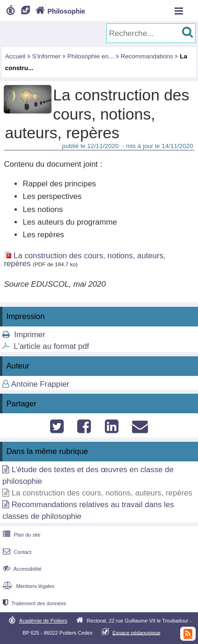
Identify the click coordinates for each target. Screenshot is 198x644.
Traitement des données (33, 603)
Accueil (15, 56)
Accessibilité (21, 569)
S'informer (47, 56)
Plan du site (21, 535)
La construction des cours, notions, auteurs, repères (84, 260)
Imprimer (29, 335)
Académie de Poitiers (43, 621)
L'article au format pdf (51, 346)
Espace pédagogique (136, 632)
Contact (16, 552)
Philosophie (59, 11)
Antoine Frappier (40, 384)
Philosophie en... (91, 56)
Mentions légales (28, 586)
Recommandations (147, 56)
